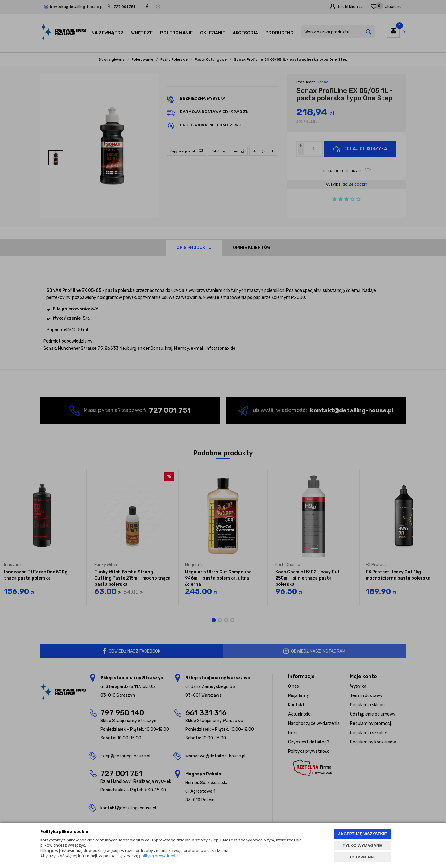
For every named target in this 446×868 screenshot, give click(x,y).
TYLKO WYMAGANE (362, 846)
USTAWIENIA (363, 857)
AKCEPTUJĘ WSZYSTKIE (362, 834)
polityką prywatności (159, 856)
